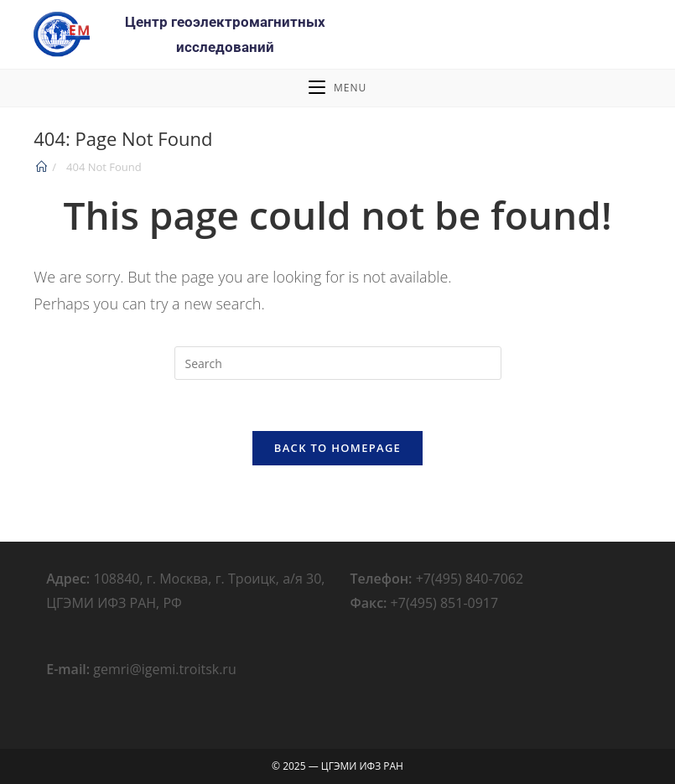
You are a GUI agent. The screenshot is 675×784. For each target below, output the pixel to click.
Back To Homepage (337, 448)
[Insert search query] (338, 363)
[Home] (42, 167)
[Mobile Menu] (337, 88)
